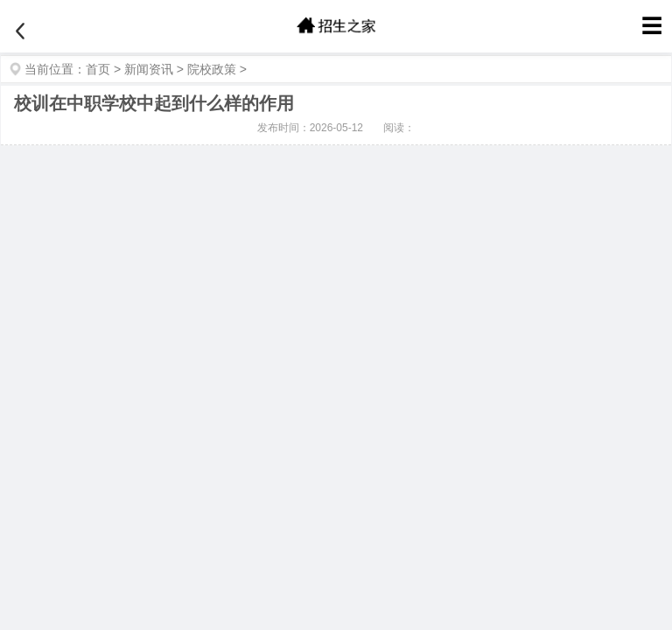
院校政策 (212, 69)
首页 (98, 69)
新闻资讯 (149, 69)
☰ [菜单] (652, 26)
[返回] (20, 31)
